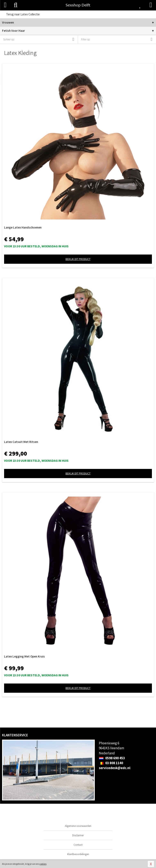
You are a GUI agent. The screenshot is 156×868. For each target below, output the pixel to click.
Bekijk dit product (78, 259)
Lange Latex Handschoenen (23, 227)
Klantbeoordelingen (78, 854)
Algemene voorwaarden (78, 826)
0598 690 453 (112, 758)
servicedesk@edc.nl (115, 768)
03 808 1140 (111, 763)
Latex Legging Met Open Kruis (24, 656)
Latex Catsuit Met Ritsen (21, 442)
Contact (78, 845)
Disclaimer (78, 835)
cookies (43, 864)
